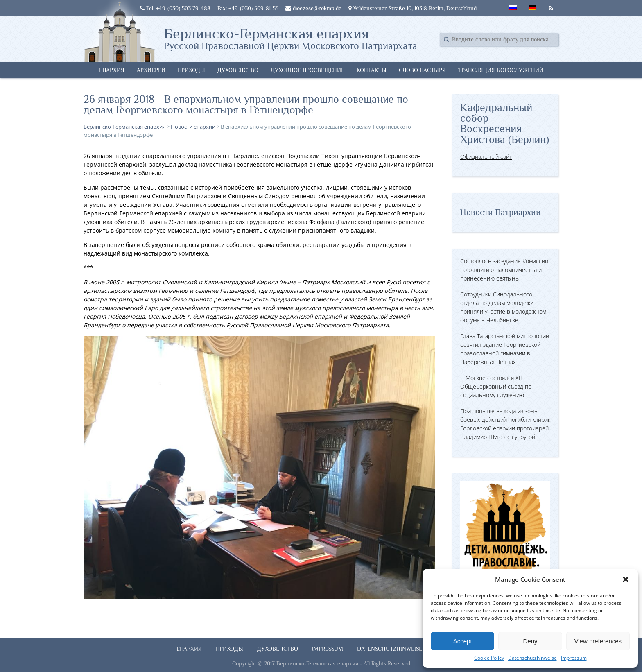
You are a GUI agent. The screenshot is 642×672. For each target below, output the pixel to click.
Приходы (191, 70)
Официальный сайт (486, 157)
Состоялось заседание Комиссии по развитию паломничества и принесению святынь (504, 270)
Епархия (112, 70)
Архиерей (151, 70)
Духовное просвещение (307, 70)
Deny (530, 641)
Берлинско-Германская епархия (290, 38)
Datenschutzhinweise (532, 658)
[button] (626, 579)
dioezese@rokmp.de (313, 8)
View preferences (598, 641)
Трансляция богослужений (501, 70)
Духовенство (238, 70)
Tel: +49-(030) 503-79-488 (175, 8)
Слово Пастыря (422, 70)
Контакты (372, 70)
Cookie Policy (489, 658)
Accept (463, 641)
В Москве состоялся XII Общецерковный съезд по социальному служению (496, 386)
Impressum (574, 658)
